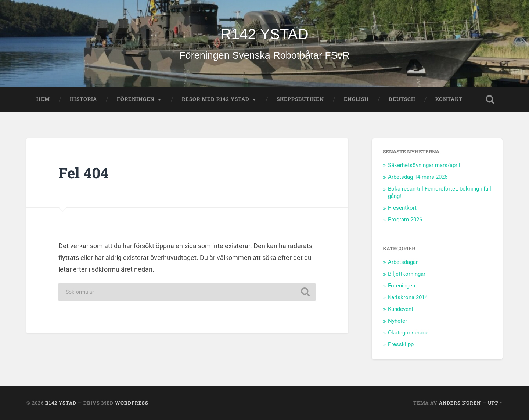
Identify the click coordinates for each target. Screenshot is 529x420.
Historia (83, 99)
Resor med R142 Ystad (216, 99)
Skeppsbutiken (300, 99)
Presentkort (402, 208)
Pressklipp (401, 344)
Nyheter (397, 321)
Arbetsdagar (403, 262)
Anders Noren (460, 403)
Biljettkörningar (407, 274)
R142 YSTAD (264, 34)
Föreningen (136, 99)
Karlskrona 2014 (408, 297)
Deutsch (402, 99)
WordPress (132, 403)
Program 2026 (405, 220)
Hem (43, 99)
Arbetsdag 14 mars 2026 (418, 177)
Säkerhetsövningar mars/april (424, 165)
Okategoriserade (408, 333)
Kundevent (401, 309)
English (356, 99)
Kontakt (449, 99)
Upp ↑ (495, 403)
